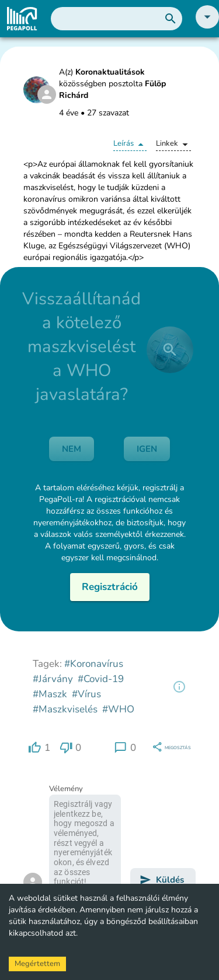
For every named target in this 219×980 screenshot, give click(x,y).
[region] (179, 687)
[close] (170, 350)
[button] (207, 26)
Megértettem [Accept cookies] (37, 964)
